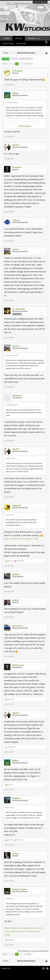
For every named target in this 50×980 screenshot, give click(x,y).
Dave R (16, 249)
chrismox (17, 395)
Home (7, 38)
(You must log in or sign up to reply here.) (33, 951)
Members (32, 38)
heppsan (17, 505)
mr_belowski (19, 309)
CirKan (16, 853)
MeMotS (17, 798)
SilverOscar (18, 665)
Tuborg (16, 220)
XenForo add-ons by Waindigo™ (12, 975)
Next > (29, 64)
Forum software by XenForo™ (12, 973)
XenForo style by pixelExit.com (13, 977)
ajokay (16, 600)
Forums (19, 38)
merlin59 (17, 167)
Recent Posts (21, 43)
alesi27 (16, 145)
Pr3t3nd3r (17, 71)
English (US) (6, 968)
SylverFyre (18, 626)
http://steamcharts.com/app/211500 (21, 539)
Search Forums (8, 43)
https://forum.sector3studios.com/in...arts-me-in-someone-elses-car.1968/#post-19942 (24, 931)
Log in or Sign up (40, 2)
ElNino (15, 93)
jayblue (16, 574)
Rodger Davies (20, 889)
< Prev (4, 64)
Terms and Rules (43, 973)
